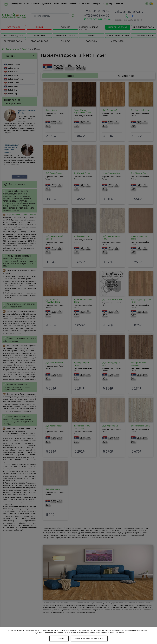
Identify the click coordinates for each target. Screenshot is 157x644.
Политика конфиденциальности (89, 638)
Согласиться (59, 638)
